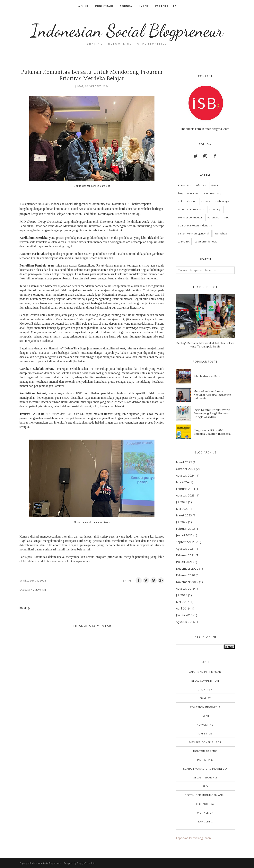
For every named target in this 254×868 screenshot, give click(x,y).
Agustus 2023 (185, 495)
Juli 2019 (182, 595)
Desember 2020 (187, 568)
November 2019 (187, 582)
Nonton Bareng (212, 193)
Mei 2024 (182, 482)
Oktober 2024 (186, 469)
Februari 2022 (185, 529)
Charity (206, 201)
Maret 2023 (184, 515)
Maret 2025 (184, 462)
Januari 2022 (184, 535)
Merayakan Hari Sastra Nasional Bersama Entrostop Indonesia (212, 395)
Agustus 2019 (185, 588)
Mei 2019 (182, 602)
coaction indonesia (206, 241)
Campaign (215, 209)
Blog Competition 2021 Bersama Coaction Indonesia (212, 432)
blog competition (188, 193)
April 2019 (183, 608)
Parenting (213, 217)
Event (215, 185)
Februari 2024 (185, 489)
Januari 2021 (184, 562)
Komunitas (39, 590)
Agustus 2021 (185, 548)
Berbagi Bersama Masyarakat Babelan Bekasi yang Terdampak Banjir (205, 345)
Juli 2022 (182, 522)
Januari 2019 (184, 615)
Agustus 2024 (185, 475)
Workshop (221, 233)
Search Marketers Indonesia (195, 225)
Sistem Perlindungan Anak (194, 233)
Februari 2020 (185, 575)
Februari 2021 (185, 555)
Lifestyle (201, 185)
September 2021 (188, 542)
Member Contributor (190, 217)
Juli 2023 (182, 502)
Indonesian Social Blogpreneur (127, 31)
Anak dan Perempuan (191, 209)
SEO (227, 217)
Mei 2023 (182, 509)
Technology (222, 201)
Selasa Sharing (187, 201)
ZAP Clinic (184, 241)
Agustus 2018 (185, 622)
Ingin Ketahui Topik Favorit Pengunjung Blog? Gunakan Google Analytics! (212, 413)
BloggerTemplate (86, 863)
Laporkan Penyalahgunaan (193, 838)
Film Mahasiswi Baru (207, 376)
